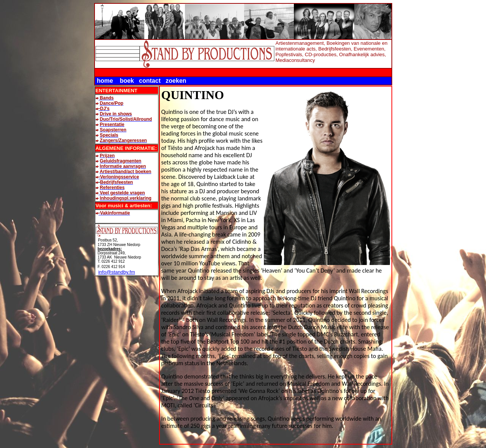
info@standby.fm (117, 272)
